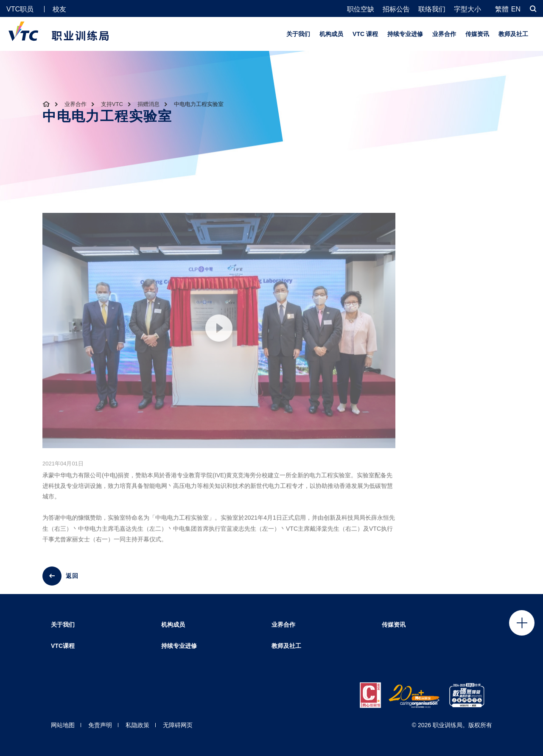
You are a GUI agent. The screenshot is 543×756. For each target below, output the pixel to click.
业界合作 (444, 34)
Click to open (522, 623)
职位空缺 (361, 9)
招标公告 (396, 9)
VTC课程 (63, 646)
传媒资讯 (477, 34)
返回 (72, 576)
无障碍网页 (178, 725)
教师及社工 (513, 34)
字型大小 (467, 9)
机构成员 (331, 34)
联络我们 (432, 9)
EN (516, 9)
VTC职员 (20, 9)
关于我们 (298, 34)
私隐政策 (137, 725)
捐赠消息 (148, 104)
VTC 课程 (365, 34)
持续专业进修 (405, 34)
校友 (59, 9)
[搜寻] (533, 9)
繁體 (502, 9)
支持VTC (112, 104)
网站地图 (63, 725)
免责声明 (100, 725)
